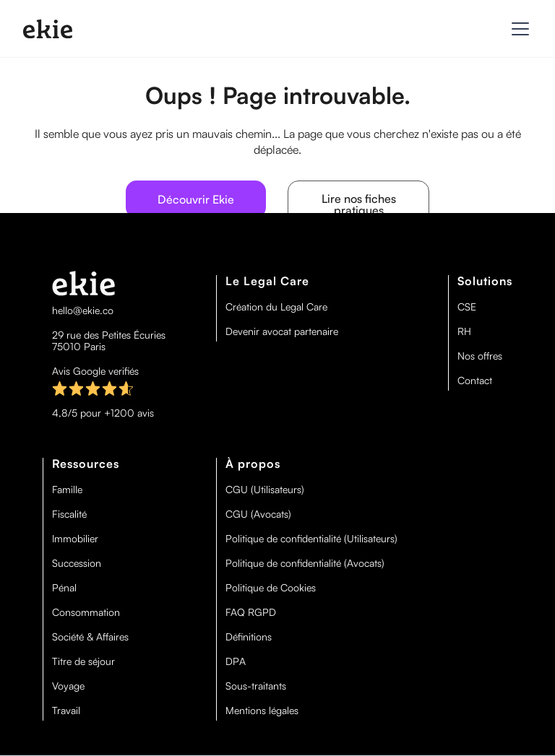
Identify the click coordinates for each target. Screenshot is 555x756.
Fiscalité (69, 514)
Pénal (64, 588)
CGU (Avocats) (258, 514)
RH (464, 331)
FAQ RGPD (251, 612)
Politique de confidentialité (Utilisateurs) (311, 539)
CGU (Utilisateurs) (265, 490)
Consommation (86, 612)
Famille (67, 490)
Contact (475, 381)
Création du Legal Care (276, 307)
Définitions (249, 637)
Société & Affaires (90, 637)
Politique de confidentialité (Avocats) (305, 563)
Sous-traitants (256, 686)
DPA (236, 661)
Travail (66, 711)
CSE (467, 307)
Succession (77, 563)
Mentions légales (262, 711)
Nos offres (480, 356)
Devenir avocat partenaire (282, 331)
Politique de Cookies (271, 588)
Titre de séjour (83, 661)
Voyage (68, 686)
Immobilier (75, 539)
